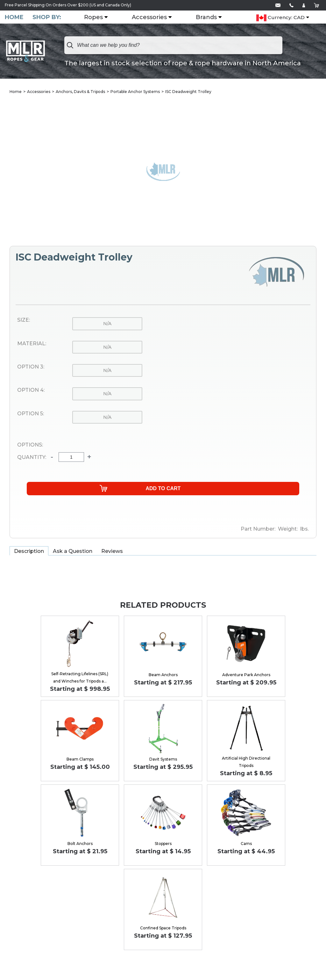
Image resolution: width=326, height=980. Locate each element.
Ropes (97, 18)
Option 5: (31, 414)
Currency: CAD (280, 28)
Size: (24, 321)
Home (14, 17)
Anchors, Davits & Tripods (80, 92)
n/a (107, 324)
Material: (32, 344)
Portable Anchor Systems (135, 92)
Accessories (153, 18)
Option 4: (31, 391)
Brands (210, 18)
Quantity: (32, 458)
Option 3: (31, 368)
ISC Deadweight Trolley (188, 92)
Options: (30, 446)
